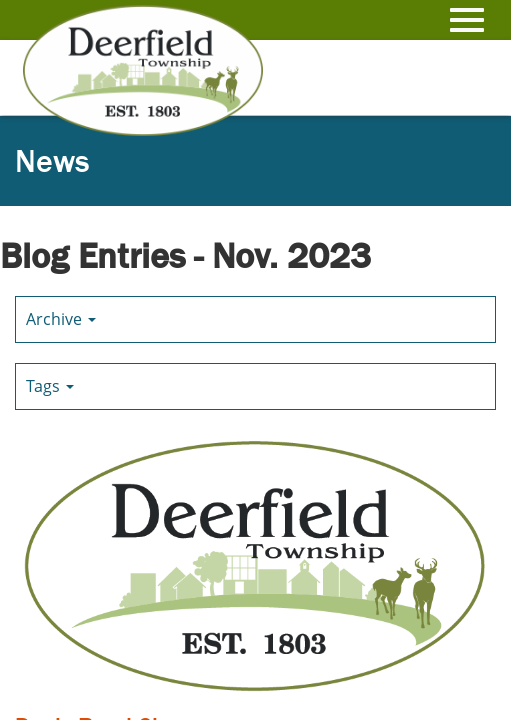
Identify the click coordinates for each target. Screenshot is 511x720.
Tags (50, 386)
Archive (61, 319)
